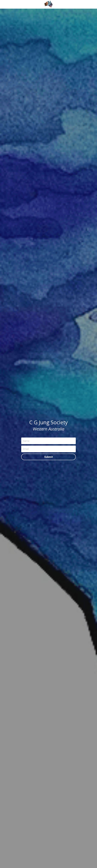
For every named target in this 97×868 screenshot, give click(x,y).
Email (26, 449)
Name (26, 441)
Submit (49, 457)
